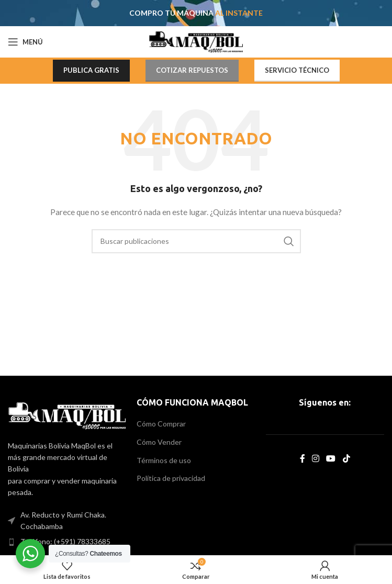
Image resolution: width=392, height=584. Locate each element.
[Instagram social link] (316, 458)
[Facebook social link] (302, 458)
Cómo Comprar (161, 424)
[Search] (196, 241)
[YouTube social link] (331, 458)
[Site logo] (196, 41)
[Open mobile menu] (25, 42)
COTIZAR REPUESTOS (192, 70)
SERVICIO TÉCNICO (297, 70)
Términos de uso (164, 460)
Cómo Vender (159, 442)
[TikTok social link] (346, 458)
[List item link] (67, 542)
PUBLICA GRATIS (91, 70)
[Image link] (67, 415)
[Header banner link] (196, 13)
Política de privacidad (171, 478)
